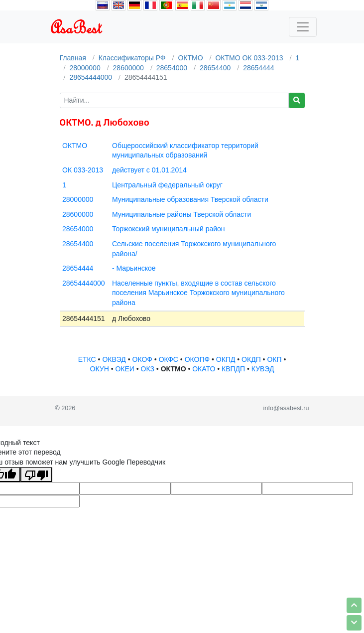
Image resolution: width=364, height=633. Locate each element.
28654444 (258, 68)
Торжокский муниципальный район (169, 229)
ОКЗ (148, 369)
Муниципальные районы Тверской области (182, 214)
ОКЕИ (124, 369)
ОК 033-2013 (83, 170)
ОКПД (226, 359)
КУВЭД (263, 369)
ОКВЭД (114, 359)
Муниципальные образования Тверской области (190, 199)
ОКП (274, 359)
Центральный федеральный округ (167, 185)
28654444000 (91, 77)
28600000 (128, 68)
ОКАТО (204, 369)
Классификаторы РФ (132, 58)
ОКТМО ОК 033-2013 (249, 58)
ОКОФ (142, 359)
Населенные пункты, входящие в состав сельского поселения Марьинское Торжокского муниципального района (198, 293)
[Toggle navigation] (303, 27)
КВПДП (233, 369)
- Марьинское (134, 268)
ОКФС (169, 359)
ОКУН (100, 369)
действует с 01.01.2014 (149, 170)
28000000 (85, 68)
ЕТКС (87, 359)
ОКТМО (190, 58)
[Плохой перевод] (36, 475)
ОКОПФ (197, 359)
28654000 (172, 68)
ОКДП (251, 359)
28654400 (215, 68)
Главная (73, 58)
